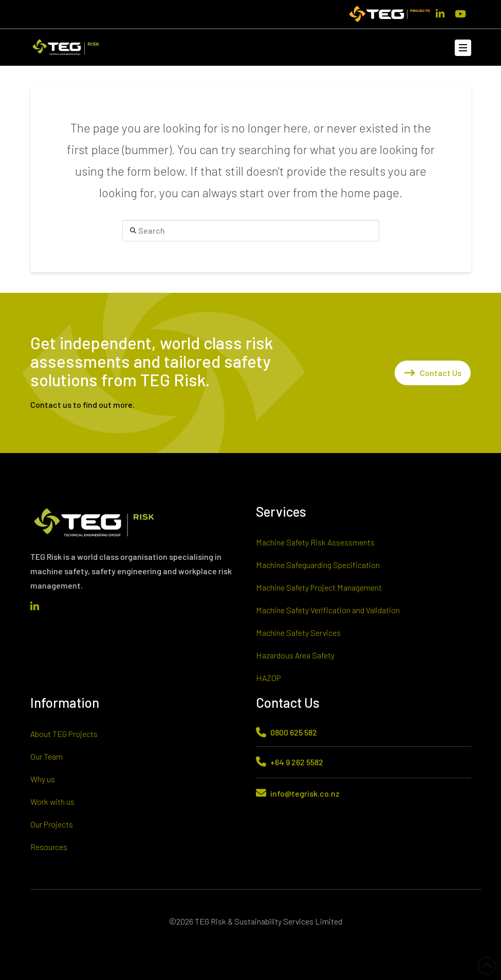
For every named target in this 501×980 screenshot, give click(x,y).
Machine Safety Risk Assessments (315, 542)
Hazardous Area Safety (295, 655)
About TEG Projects (64, 734)
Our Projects (52, 824)
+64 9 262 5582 (297, 762)
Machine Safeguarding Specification (318, 565)
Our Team (47, 756)
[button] (463, 48)
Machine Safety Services (298, 633)
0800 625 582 (294, 732)
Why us (43, 779)
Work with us (52, 802)
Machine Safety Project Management (319, 587)
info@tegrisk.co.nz (305, 793)
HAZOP (268, 678)
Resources (49, 847)
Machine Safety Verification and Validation (328, 610)
